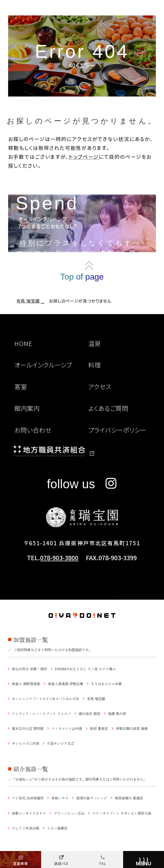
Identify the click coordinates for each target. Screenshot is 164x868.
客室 (21, 387)
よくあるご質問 (108, 408)
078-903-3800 (59, 558)
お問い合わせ (33, 430)
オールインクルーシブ (43, 365)
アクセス (100, 387)
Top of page (82, 277)
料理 (95, 365)
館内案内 (27, 408)
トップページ (84, 157)
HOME (23, 343)
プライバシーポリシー (117, 430)
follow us (82, 484)
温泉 (95, 343)
